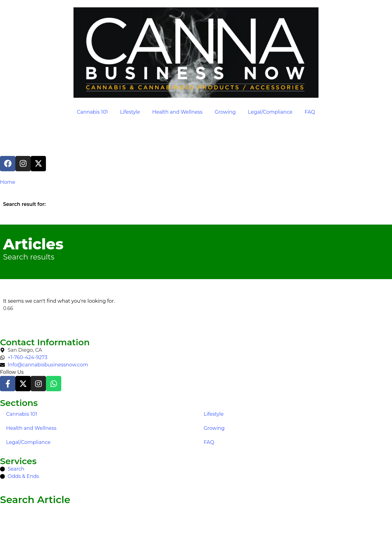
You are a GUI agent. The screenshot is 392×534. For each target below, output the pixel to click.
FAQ (310, 112)
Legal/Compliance (270, 112)
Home (8, 182)
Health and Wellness (177, 112)
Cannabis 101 (92, 112)
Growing (225, 112)
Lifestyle (130, 112)
